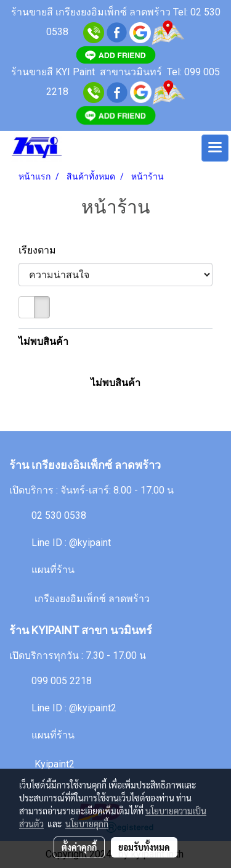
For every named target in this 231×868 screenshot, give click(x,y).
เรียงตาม (41, 250)
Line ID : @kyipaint (71, 543)
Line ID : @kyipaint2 (74, 708)
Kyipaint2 (55, 764)
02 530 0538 (59, 515)
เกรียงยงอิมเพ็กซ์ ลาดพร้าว (92, 599)
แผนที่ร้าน (53, 570)
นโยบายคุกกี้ (87, 824)
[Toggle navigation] (215, 148)
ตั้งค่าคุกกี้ (79, 847)
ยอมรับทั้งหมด (144, 847)
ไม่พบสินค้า (43, 341)
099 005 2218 (62, 681)
